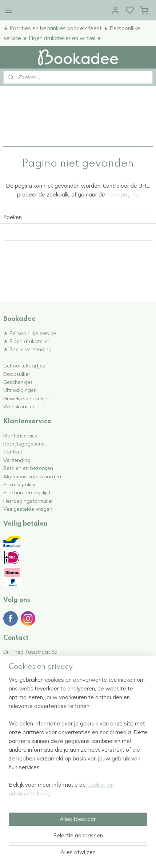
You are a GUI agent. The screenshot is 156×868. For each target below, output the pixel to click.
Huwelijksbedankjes (27, 398)
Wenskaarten (19, 406)
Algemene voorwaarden (32, 476)
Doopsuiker (17, 374)
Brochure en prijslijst (27, 492)
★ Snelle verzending (27, 349)
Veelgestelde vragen (28, 509)
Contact (13, 451)
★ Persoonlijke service (30, 333)
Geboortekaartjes (24, 365)
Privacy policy (19, 484)
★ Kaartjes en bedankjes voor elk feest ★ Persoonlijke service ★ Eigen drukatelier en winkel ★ (72, 33)
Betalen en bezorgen (28, 468)
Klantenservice (20, 435)
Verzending (17, 460)
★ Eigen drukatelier (26, 341)
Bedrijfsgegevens (24, 443)
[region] (78, 740)
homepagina (122, 195)
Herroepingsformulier (28, 501)
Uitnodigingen (20, 390)
